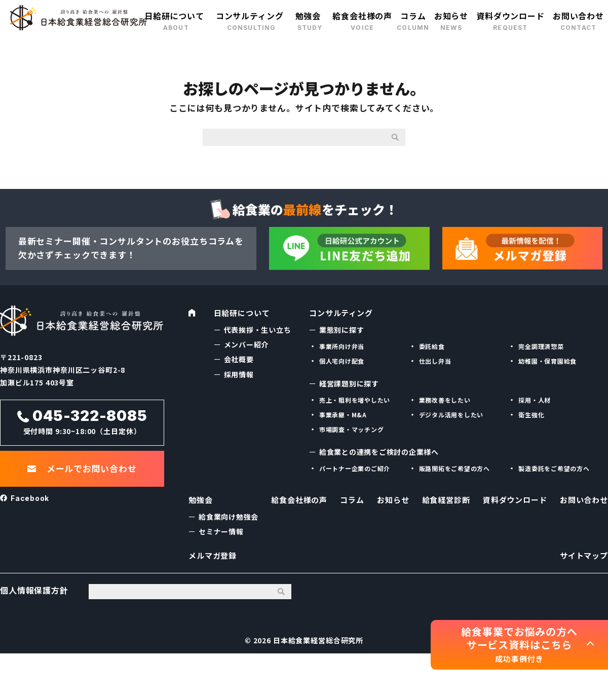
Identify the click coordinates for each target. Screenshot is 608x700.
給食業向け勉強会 (229, 519)
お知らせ (451, 16)
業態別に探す (342, 328)
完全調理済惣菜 (541, 345)
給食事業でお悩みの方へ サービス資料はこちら (519, 645)
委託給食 (432, 345)
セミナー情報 (221, 534)
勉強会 (308, 16)
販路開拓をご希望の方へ (455, 467)
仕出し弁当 (435, 360)
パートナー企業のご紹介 (355, 467)
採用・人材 (535, 398)
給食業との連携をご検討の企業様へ (379, 451)
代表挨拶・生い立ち (258, 328)
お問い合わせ (578, 16)
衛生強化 (531, 414)
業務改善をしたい (445, 398)
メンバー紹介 (246, 343)
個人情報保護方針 (34, 601)
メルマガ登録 (214, 562)
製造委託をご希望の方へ (554, 467)
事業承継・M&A (343, 414)
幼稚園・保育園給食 (548, 360)
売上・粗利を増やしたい (355, 398)
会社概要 (239, 358)
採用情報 (239, 373)
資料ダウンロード (510, 16)
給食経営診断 (443, 502)
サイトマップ (582, 562)
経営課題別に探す (349, 382)
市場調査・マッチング (352, 428)
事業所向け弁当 (342, 345)
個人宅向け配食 (342, 360)
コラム (413, 16)
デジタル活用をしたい (452, 414)
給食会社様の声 (362, 16)
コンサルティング (250, 16)
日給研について (174, 16)
